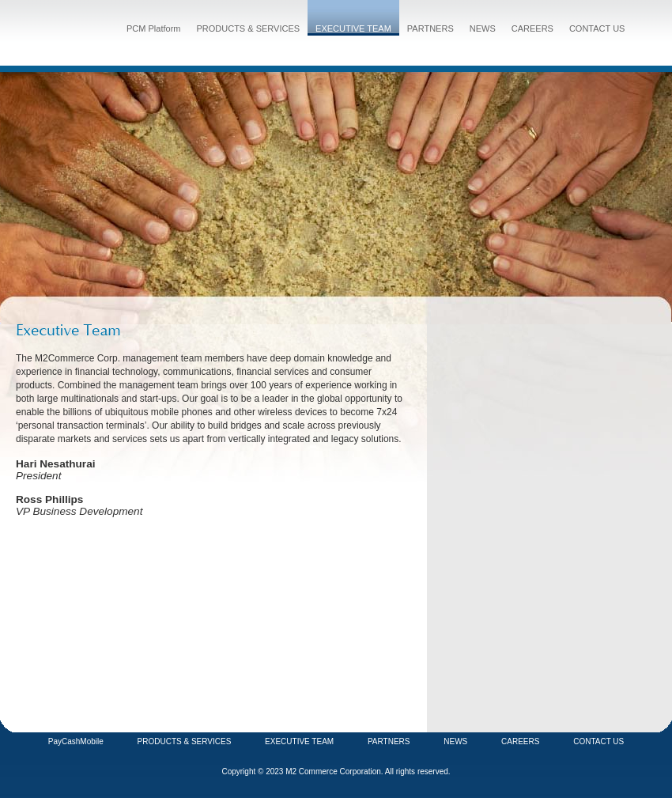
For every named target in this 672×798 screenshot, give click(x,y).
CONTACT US (597, 28)
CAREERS (532, 28)
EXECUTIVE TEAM (353, 28)
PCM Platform (153, 28)
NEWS (483, 28)
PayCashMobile (76, 741)
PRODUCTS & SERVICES (248, 28)
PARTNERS (430, 28)
